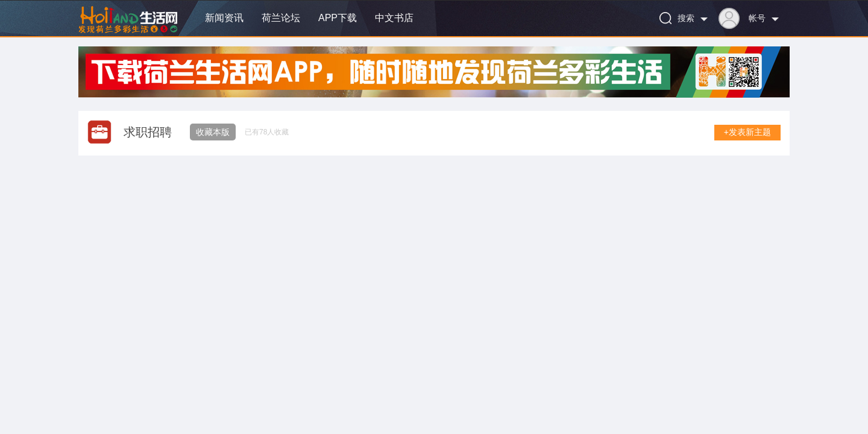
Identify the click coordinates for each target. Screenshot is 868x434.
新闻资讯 (224, 18)
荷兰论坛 (281, 18)
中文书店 (394, 18)
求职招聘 (148, 132)
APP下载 (338, 18)
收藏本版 (213, 132)
